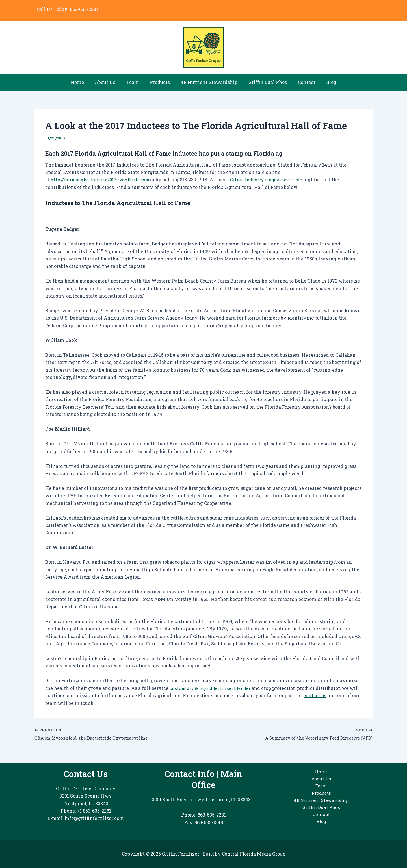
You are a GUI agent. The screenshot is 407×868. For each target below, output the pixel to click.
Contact (302, 82)
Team (135, 82)
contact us (326, 695)
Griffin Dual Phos (265, 82)
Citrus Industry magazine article (273, 179)
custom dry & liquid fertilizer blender (212, 688)
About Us (110, 82)
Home (84, 82)
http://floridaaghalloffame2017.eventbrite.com (103, 179)
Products (161, 82)
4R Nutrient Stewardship (208, 82)
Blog (325, 82)
